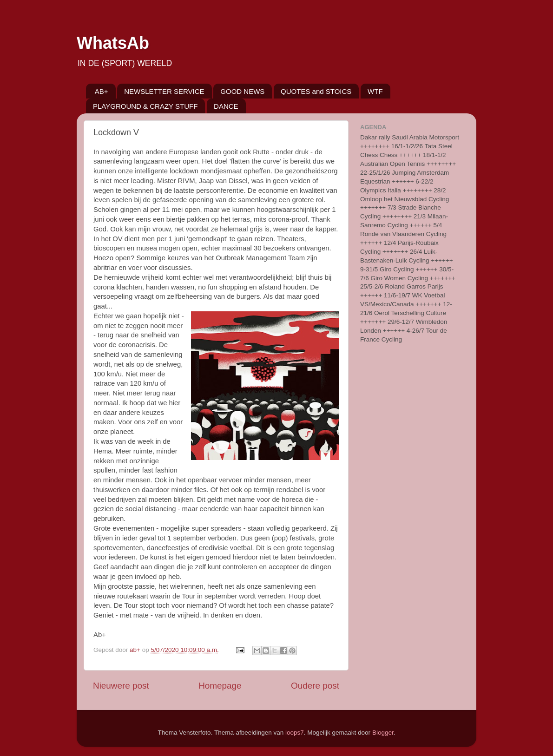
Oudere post (315, 686)
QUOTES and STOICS (316, 91)
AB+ (102, 91)
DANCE (226, 106)
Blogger (383, 733)
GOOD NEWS (242, 91)
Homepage (220, 686)
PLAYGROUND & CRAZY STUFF (145, 106)
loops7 (295, 733)
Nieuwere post (121, 686)
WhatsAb (113, 43)
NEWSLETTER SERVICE (164, 91)
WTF (375, 91)
